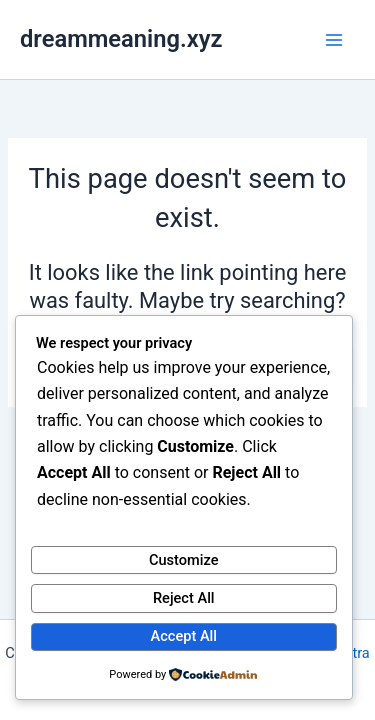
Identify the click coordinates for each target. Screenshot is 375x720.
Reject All (184, 598)
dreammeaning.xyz (121, 39)
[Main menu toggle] (334, 40)
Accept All (184, 636)
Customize (184, 560)
